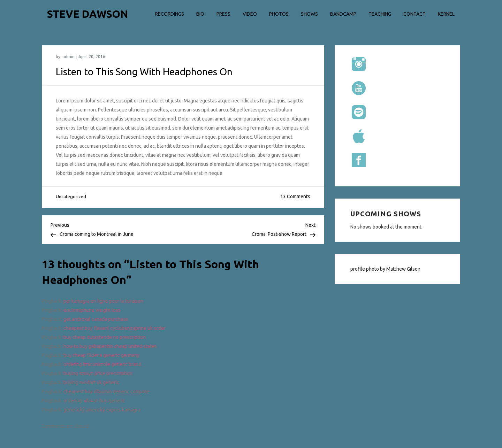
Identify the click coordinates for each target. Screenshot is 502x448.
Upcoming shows (386, 214)
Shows (309, 14)
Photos (279, 14)
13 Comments (295, 196)
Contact (414, 14)
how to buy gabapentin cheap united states (110, 346)
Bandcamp (343, 14)
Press (223, 14)
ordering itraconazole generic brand (102, 364)
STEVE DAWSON (88, 14)
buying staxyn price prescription (98, 373)
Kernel (446, 14)
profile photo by (368, 269)
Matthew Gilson (403, 269)
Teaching (380, 14)
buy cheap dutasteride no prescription (105, 337)
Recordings (170, 14)
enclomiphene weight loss (92, 310)
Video (250, 14)
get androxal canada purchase (96, 319)
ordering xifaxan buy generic (94, 401)
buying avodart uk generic (91, 383)
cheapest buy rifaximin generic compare (106, 392)
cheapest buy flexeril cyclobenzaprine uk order (115, 328)
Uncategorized (71, 196)
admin (69, 57)
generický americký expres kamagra (102, 410)
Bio (200, 14)
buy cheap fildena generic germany (101, 355)
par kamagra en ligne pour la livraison (103, 301)
